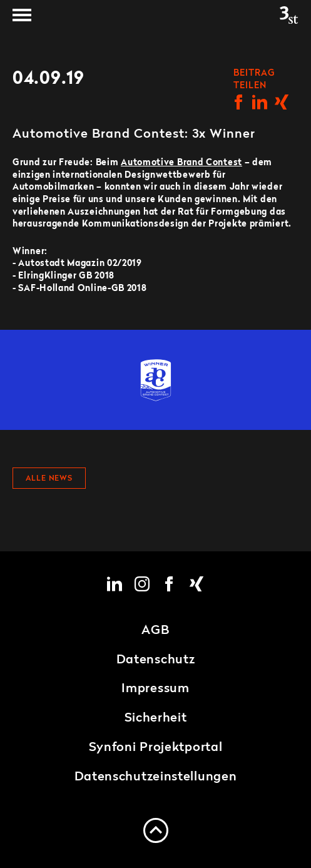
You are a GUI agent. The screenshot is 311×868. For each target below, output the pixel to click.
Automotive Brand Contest (181, 163)
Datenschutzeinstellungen (156, 777)
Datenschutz (156, 660)
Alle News (49, 479)
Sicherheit (156, 718)
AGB (155, 631)
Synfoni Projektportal (156, 748)
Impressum (155, 689)
